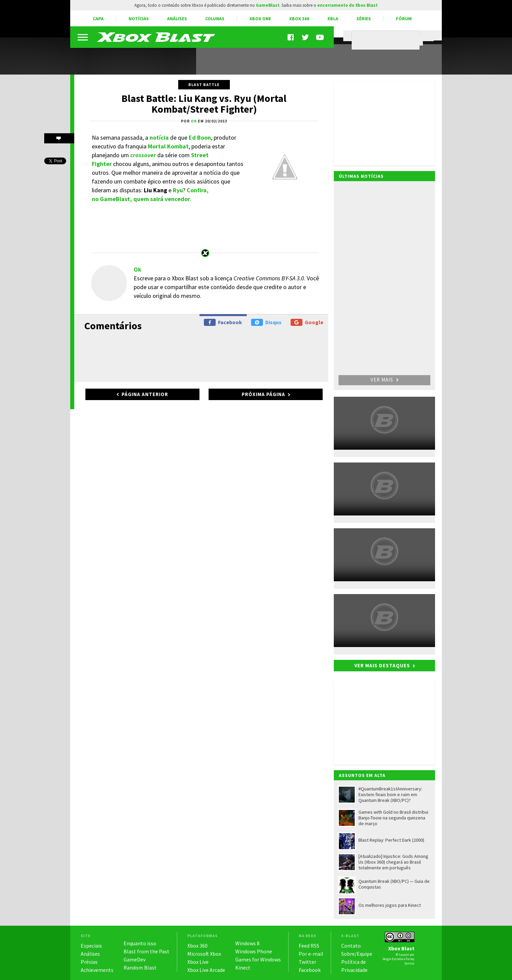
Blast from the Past (146, 951)
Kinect (243, 968)
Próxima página (263, 394)
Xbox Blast (401, 948)
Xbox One (260, 19)
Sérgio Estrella (393, 959)
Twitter (307, 962)
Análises (177, 19)
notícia (159, 137)
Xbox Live (198, 962)
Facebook (223, 322)
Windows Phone (254, 951)
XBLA (333, 19)
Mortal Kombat (168, 146)
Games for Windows (258, 959)
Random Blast (140, 968)
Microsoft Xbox (204, 954)
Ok (138, 269)
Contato (351, 946)
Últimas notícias (361, 176)
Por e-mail (311, 954)
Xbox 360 (299, 19)
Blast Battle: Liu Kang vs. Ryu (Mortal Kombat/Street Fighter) (204, 104)
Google (307, 322)
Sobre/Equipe (357, 954)
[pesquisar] (387, 40)
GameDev (134, 959)
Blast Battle (204, 85)
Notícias (139, 19)
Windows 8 (247, 943)
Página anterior (145, 394)
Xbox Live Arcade (206, 970)
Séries (364, 19)
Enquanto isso (140, 943)
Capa (98, 19)
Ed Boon (200, 137)
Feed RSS (309, 946)
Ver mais (384, 380)
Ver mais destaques (382, 665)
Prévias (89, 962)
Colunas (215, 19)
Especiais (91, 946)
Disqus (266, 322)
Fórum (404, 19)
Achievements (97, 970)
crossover (143, 155)
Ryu (178, 190)
